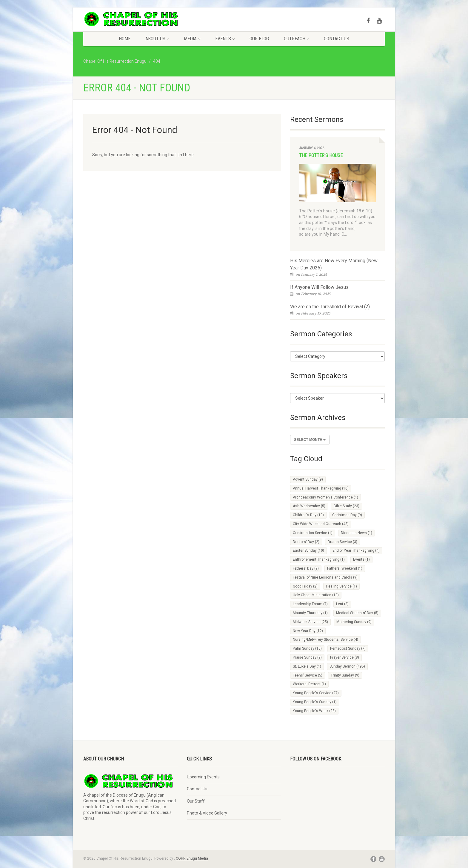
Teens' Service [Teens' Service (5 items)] (308, 675)
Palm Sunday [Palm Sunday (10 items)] (307, 648)
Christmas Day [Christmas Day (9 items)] (347, 515)
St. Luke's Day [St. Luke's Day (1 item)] (307, 666)
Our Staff (196, 801)
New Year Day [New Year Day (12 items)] (308, 631)
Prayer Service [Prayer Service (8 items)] (345, 657)
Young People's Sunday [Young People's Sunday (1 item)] (315, 702)
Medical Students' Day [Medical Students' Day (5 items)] (357, 613)
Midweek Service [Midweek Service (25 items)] (310, 622)
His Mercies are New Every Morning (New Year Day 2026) (334, 264)
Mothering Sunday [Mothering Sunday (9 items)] (354, 622)
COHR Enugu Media (192, 858)
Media (192, 39)
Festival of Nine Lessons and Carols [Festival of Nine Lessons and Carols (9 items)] (325, 577)
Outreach (296, 39)
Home (125, 39)
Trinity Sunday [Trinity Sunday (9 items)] (345, 675)
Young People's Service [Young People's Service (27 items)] (316, 693)
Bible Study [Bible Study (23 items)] (347, 506)
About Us (157, 39)
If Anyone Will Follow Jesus (319, 287)
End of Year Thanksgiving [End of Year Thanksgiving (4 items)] (356, 550)
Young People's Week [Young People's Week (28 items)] (314, 711)
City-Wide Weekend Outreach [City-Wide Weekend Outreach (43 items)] (321, 524)
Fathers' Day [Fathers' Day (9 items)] (306, 568)
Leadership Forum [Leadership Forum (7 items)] (310, 604)
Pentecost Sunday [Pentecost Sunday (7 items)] (348, 648)
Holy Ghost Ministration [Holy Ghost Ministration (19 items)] (316, 595)
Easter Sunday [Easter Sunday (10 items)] (308, 550)
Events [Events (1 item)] (361, 559)
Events (225, 39)
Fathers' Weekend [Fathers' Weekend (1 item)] (345, 568)
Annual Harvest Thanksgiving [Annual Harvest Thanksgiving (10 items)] (321, 488)
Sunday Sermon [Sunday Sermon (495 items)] (347, 666)
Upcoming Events (203, 777)
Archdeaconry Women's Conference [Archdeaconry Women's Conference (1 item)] (325, 497)
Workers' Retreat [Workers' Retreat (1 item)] (309, 684)
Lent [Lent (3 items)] (342, 604)
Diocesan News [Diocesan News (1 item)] (357, 533)
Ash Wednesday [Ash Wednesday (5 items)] (309, 506)
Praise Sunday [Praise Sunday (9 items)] (307, 657)
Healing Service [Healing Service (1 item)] (341, 586)
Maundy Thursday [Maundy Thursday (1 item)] (310, 613)
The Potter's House (321, 155)
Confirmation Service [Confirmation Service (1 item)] (313, 533)
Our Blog (259, 39)
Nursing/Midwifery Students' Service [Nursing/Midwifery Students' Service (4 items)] (325, 640)
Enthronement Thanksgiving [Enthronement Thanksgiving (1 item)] (319, 559)
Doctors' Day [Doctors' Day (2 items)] (306, 542)
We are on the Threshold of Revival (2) (330, 307)
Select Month (310, 440)
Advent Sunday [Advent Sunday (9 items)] (308, 479)
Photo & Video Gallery (207, 813)
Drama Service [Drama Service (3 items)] (342, 542)
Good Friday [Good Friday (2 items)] (305, 586)
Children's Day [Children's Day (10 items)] (308, 515)
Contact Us (337, 39)
